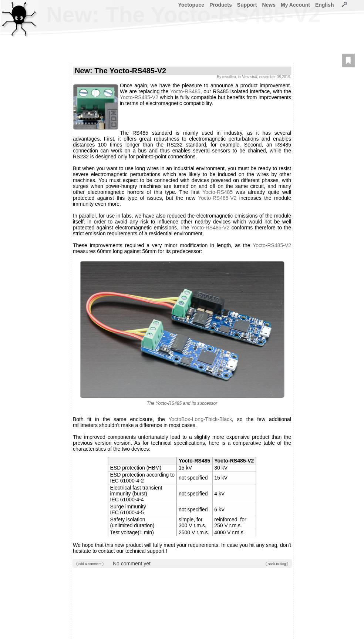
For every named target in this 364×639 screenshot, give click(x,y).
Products (221, 5)
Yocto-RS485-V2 (139, 97)
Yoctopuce (191, 5)
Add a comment (90, 564)
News (269, 5)
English (325, 5)
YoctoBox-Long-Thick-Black (200, 419)
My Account (295, 5)
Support (247, 5)
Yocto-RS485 (185, 91)
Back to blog (277, 564)
